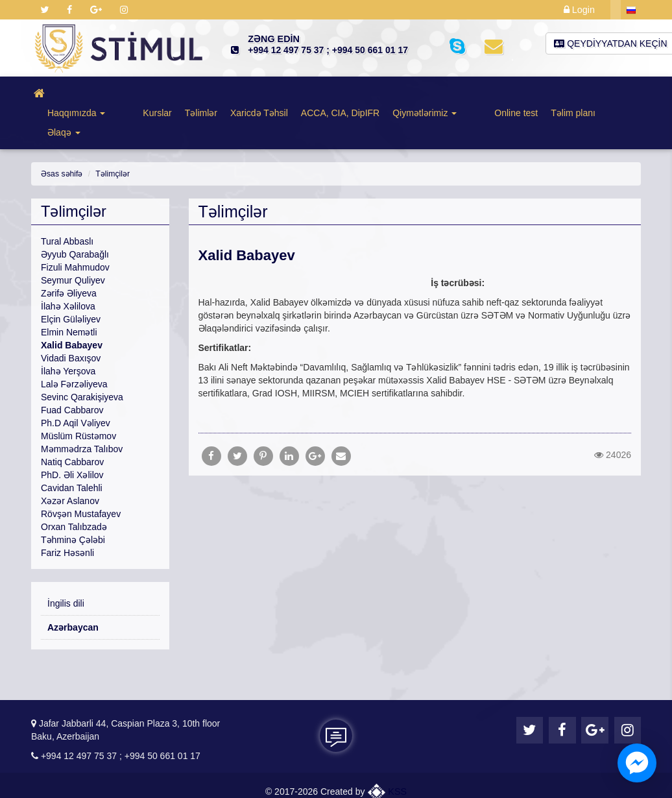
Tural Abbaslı (67, 202)
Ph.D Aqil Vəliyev (76, 384)
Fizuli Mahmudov (75, 228)
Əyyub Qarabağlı (75, 215)
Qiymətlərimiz (404, 93)
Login (580, 10)
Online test (471, 93)
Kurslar (137, 93)
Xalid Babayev (72, 306)
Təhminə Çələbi (73, 501)
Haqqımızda (81, 93)
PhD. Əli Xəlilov (72, 436)
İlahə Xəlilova (68, 267)
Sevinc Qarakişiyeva (82, 358)
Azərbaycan (73, 588)
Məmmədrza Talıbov (82, 410)
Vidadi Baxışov (71, 319)
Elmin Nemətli (69, 293)
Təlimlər (181, 93)
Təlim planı (528, 93)
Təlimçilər (112, 135)
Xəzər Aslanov (70, 462)
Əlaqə (580, 93)
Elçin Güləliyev (71, 280)
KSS (387, 778)
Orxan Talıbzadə (74, 488)
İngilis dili (66, 564)
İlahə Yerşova (68, 332)
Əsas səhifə (61, 135)
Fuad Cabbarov (72, 371)
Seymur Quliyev (73, 241)
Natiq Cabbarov (72, 423)
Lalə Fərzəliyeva (74, 345)
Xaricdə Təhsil (239, 93)
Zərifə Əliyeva (69, 254)
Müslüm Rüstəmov (78, 397)
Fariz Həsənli (67, 514)
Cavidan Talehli (72, 449)
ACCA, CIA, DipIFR (320, 93)
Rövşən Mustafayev (81, 475)
